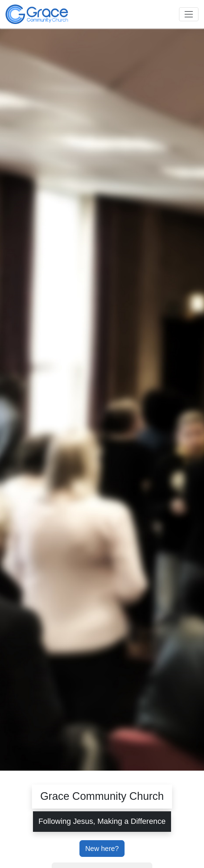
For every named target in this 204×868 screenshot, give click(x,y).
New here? (102, 849)
